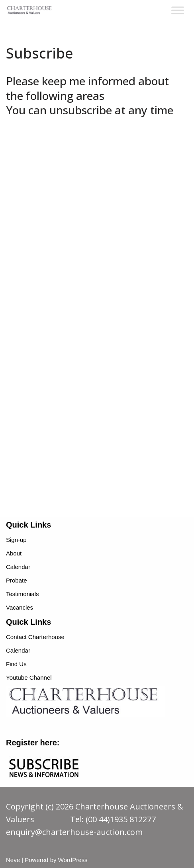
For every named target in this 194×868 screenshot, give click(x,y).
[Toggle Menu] (178, 10)
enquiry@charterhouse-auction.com (74, 832)
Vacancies (20, 607)
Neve (13, 860)
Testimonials (23, 594)
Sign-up (16, 540)
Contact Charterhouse (35, 637)
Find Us (16, 664)
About (14, 553)
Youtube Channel (29, 677)
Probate (17, 580)
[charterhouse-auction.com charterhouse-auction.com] (30, 10)
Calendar (18, 567)
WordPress (73, 860)
